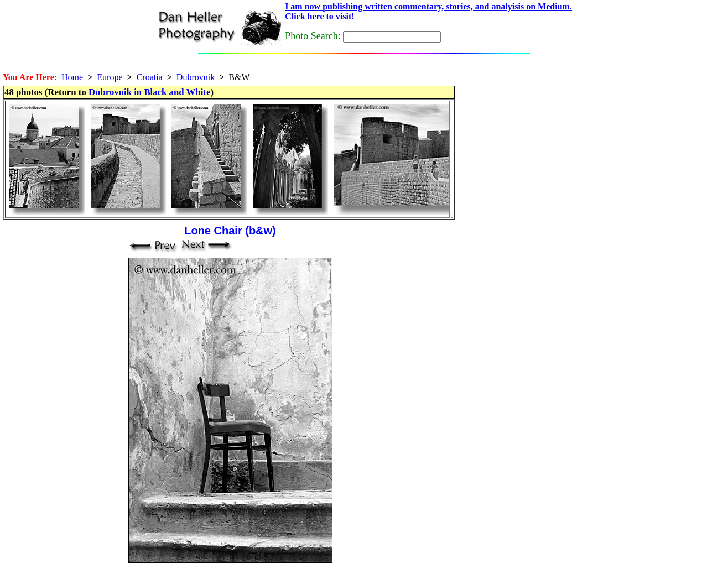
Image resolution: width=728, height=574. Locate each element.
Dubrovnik (196, 77)
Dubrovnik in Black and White (149, 92)
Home (72, 77)
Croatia (150, 77)
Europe (110, 77)
